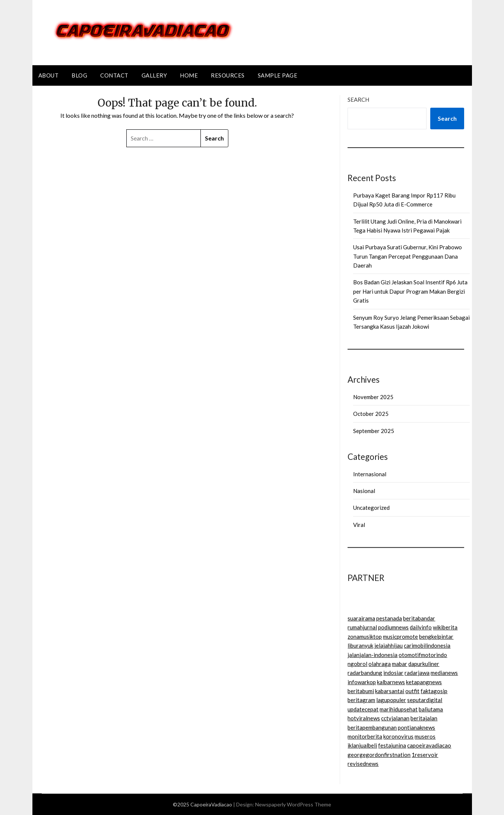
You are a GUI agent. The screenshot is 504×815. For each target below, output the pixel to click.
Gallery (154, 75)
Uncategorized (371, 508)
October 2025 (371, 414)
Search (358, 99)
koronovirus (398, 736)
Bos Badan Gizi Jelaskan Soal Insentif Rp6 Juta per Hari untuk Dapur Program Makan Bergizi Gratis (410, 291)
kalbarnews (391, 682)
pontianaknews (416, 727)
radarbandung (365, 673)
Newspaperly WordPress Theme (293, 804)
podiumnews (393, 627)
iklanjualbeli (362, 745)
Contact (114, 75)
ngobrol (357, 664)
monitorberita (365, 736)
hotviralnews (364, 718)
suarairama (361, 618)
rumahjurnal (362, 627)
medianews (444, 673)
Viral (359, 525)
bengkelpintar (436, 636)
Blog (79, 75)
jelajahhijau (389, 645)
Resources (228, 75)
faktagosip (434, 691)
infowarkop (362, 682)
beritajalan (424, 718)
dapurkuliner (424, 664)
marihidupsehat (399, 709)
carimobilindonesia (427, 645)
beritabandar (419, 618)
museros (425, 736)
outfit (412, 691)
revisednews (363, 764)
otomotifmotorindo (423, 655)
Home (189, 75)
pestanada (389, 618)
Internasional (370, 474)
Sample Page (278, 75)
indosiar (393, 673)
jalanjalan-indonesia (373, 655)
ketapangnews (424, 682)
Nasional (364, 491)
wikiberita (445, 627)
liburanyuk (360, 645)
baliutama (431, 709)
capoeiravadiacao (429, 745)
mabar (400, 664)
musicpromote (400, 636)
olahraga (380, 664)
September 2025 (374, 431)
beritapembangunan (372, 727)
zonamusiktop (365, 636)
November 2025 (373, 397)
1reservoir (425, 755)
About (49, 75)
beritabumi (361, 691)
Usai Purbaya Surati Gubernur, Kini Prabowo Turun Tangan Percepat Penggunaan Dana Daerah (408, 256)
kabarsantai (390, 691)
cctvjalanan (395, 718)
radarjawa (417, 673)
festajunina (392, 745)
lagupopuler (391, 700)
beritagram (361, 700)
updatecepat (363, 709)
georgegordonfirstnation (379, 755)
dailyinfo (421, 627)
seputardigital (425, 700)
